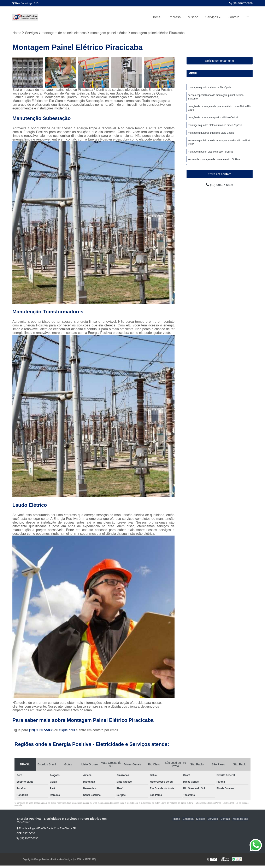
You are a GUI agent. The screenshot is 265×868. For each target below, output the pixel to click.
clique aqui (67, 730)
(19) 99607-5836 (241, 3)
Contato (234, 17)
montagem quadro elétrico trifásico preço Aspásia (215, 127)
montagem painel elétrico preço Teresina (210, 154)
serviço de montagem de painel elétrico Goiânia (214, 162)
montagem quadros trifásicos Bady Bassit (211, 135)
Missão (193, 17)
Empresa (174, 17)
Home (156, 17)
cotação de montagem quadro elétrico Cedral (213, 119)
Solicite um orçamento (220, 61)
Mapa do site (241, 819)
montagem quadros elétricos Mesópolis (210, 88)
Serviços (212, 17)
